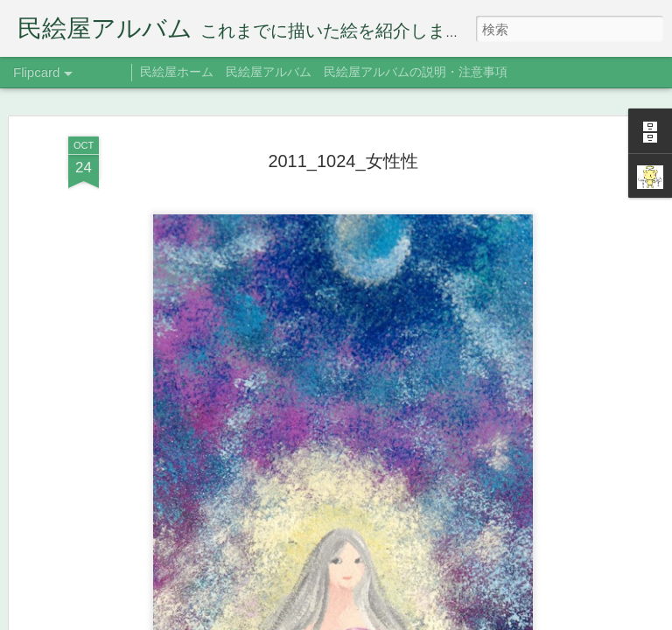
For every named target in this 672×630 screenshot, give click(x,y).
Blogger (443, 619)
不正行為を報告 (498, 619)
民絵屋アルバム (269, 72)
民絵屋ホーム (177, 72)
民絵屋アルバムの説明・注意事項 (416, 72)
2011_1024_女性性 (343, 122)
